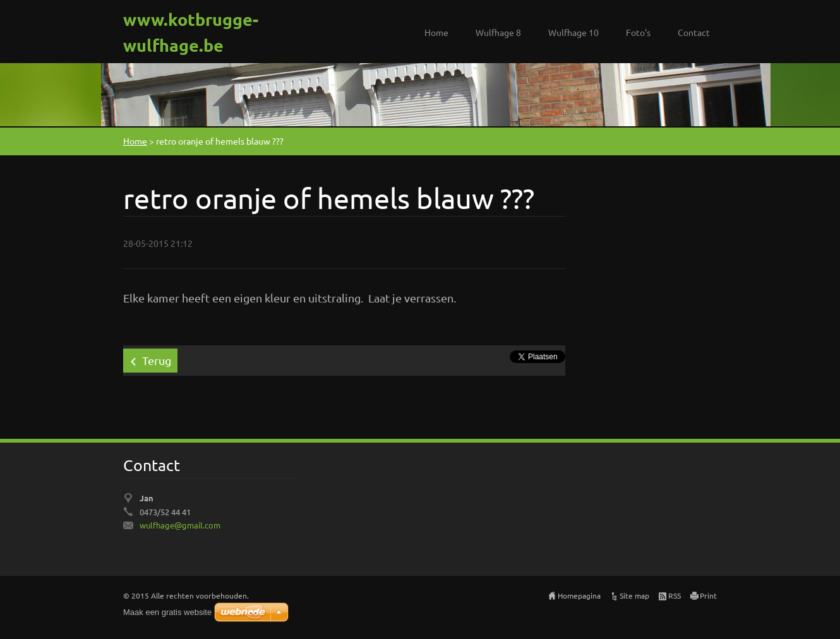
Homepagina (579, 595)
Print (708, 595)
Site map (634, 595)
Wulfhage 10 (573, 32)
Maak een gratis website (167, 612)
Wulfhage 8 (498, 32)
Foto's (638, 32)
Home (436, 32)
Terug (157, 360)
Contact (694, 32)
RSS (675, 595)
